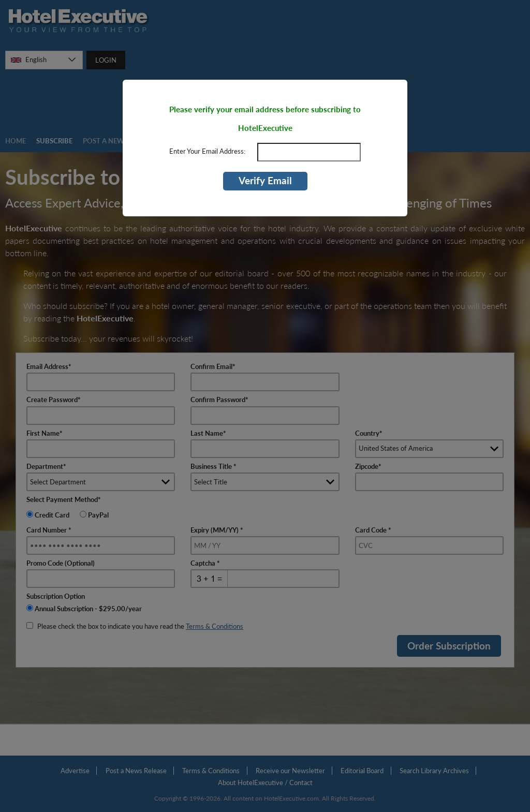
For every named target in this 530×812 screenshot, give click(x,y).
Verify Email (265, 181)
